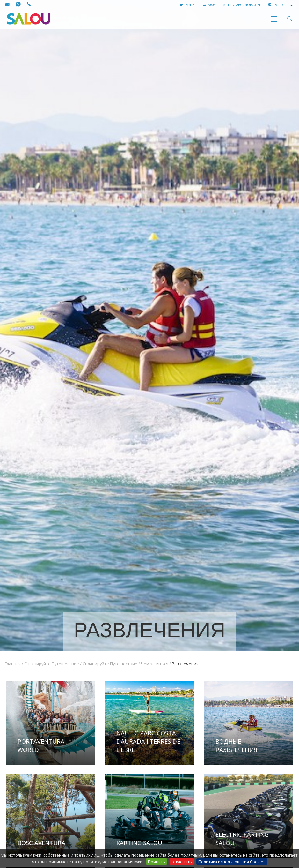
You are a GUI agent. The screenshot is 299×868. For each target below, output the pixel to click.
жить (187, 5)
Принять (157, 862)
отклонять (182, 862)
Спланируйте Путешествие (52, 664)
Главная (13, 664)
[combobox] (284, 5)
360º (209, 5)
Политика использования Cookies (232, 862)
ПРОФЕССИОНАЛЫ (242, 5)
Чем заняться (155, 664)
